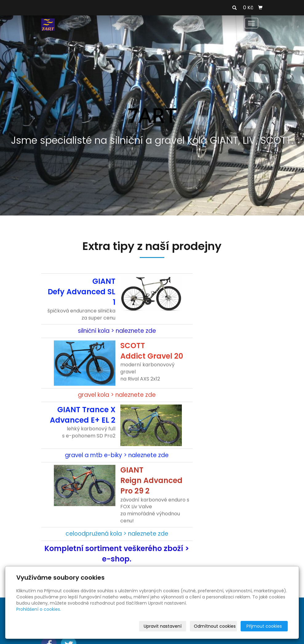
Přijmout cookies (264, 626)
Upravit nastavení (163, 626)
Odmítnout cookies (215, 626)
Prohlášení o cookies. (39, 609)
